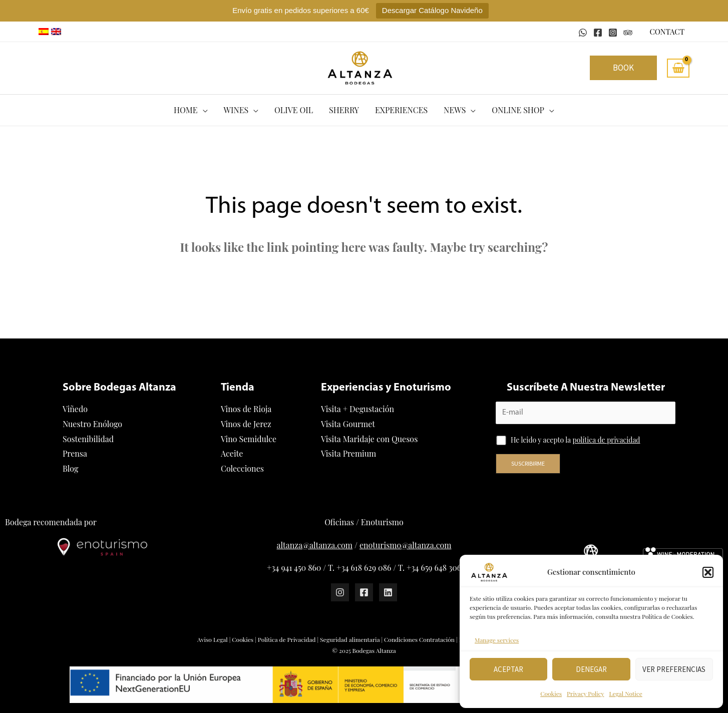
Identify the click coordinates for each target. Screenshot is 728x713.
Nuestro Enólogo (92, 424)
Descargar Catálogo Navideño (432, 10)
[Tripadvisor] (628, 33)
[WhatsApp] (583, 33)
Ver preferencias (674, 669)
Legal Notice (625, 693)
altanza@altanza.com (315, 545)
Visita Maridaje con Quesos (369, 439)
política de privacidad (607, 440)
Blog (70, 468)
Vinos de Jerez (246, 424)
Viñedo (75, 409)
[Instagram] (613, 33)
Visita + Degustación (357, 409)
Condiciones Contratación (419, 639)
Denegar (591, 669)
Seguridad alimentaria (350, 639)
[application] (203, 110)
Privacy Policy (585, 693)
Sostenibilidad (88, 439)
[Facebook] (598, 33)
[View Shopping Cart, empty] (678, 68)
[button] (708, 572)
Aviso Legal (213, 639)
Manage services (497, 640)
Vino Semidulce (249, 439)
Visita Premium (348, 453)
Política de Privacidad (287, 639)
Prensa (75, 453)
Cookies (551, 693)
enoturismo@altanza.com (405, 545)
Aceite (232, 453)
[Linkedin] (388, 592)
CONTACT (667, 32)
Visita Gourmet (348, 424)
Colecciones (242, 468)
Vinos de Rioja (246, 409)
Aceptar (508, 669)
